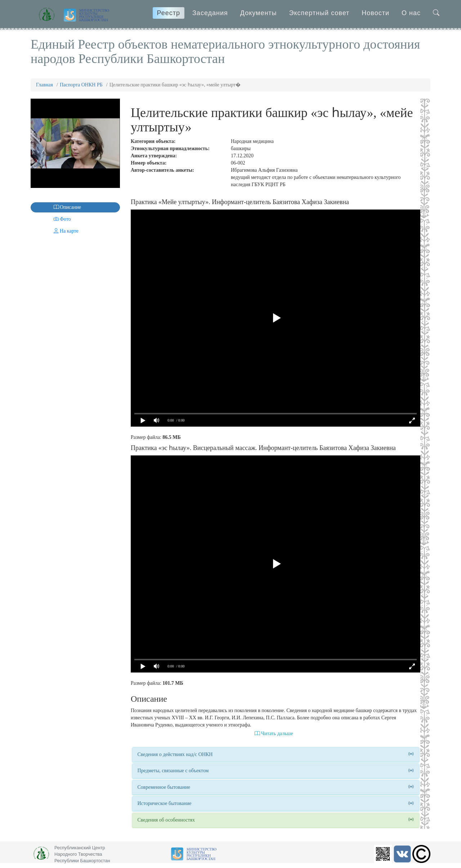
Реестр (169, 13)
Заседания (210, 13)
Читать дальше (274, 734)
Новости (375, 13)
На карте (55, 231)
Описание (57, 207)
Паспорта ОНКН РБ (81, 85)
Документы (259, 13)
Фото (52, 219)
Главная (44, 85)
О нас (411, 13)
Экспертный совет (319, 13)
